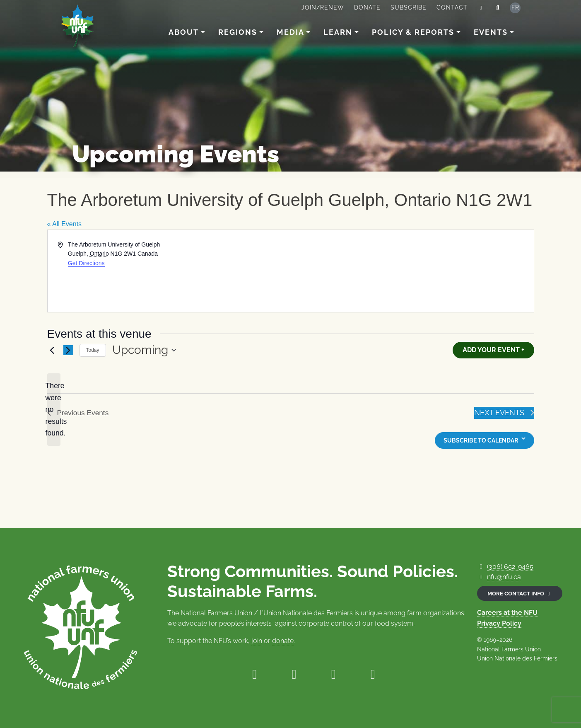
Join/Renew (323, 7)
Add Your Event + (493, 350)
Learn (338, 32)
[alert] (54, 410)
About (184, 32)
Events (491, 32)
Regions (238, 32)
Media (290, 32)
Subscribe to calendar (481, 440)
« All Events (65, 224)
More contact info (520, 594)
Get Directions (86, 263)
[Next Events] (68, 350)
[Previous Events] (52, 350)
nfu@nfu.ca (504, 577)
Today (93, 350)
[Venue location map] (412, 271)
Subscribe (409, 7)
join (257, 641)
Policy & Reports (413, 32)
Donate (367, 7)
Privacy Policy (499, 623)
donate (283, 641)
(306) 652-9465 (510, 567)
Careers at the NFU (507, 613)
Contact (452, 7)
